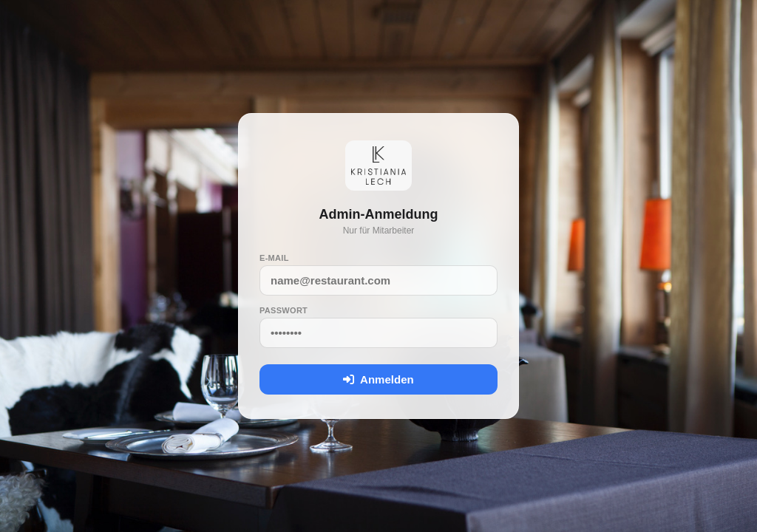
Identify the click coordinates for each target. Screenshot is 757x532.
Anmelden (378, 379)
